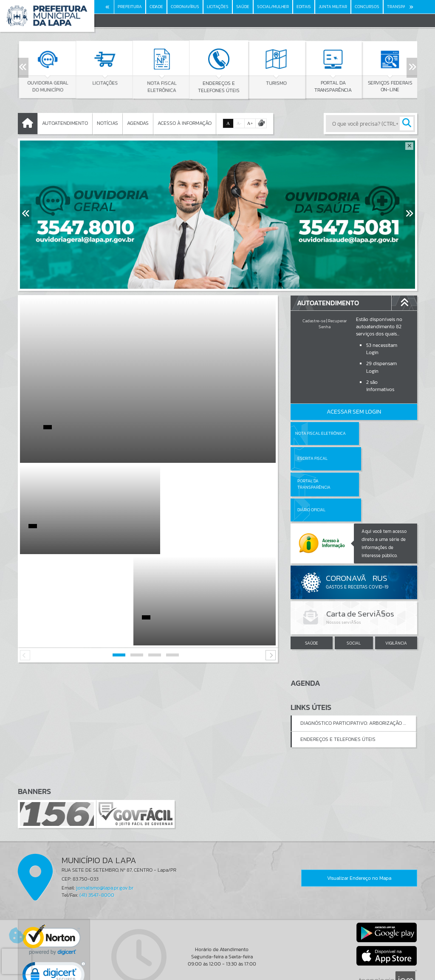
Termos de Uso (218, 965)
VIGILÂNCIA (396, 592)
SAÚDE (312, 592)
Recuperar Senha (333, 324)
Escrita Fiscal (376, 433)
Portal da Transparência (314, 458)
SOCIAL (354, 592)
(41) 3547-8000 (97, 844)
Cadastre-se (314, 321)
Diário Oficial (375, 458)
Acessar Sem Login (354, 412)
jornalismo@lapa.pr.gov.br (105, 836)
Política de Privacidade (217, 972)
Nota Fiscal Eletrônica (321, 433)
